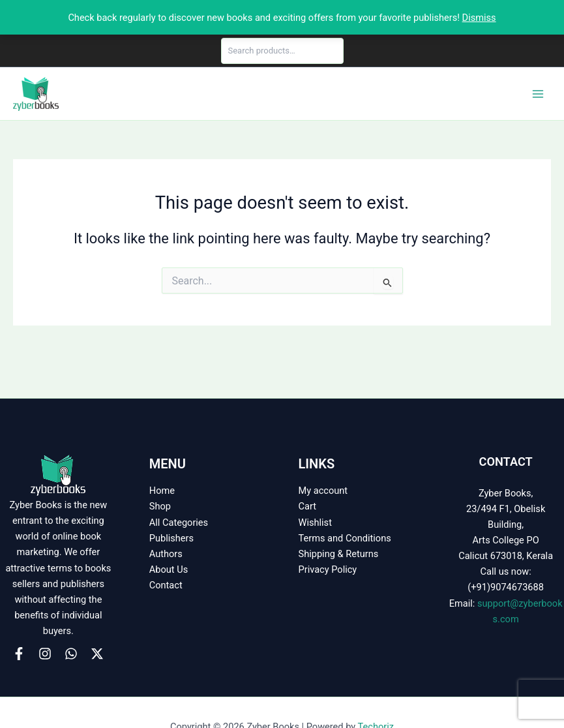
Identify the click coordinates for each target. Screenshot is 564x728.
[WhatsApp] (71, 654)
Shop (160, 506)
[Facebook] (19, 654)
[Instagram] (45, 654)
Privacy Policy (328, 569)
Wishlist (315, 523)
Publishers (171, 538)
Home (162, 491)
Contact (166, 585)
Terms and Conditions (345, 538)
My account (323, 491)
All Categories (179, 523)
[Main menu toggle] (538, 93)
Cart (307, 506)
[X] (97, 654)
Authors (166, 554)
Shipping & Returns (339, 554)
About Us (169, 569)
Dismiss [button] (479, 18)
